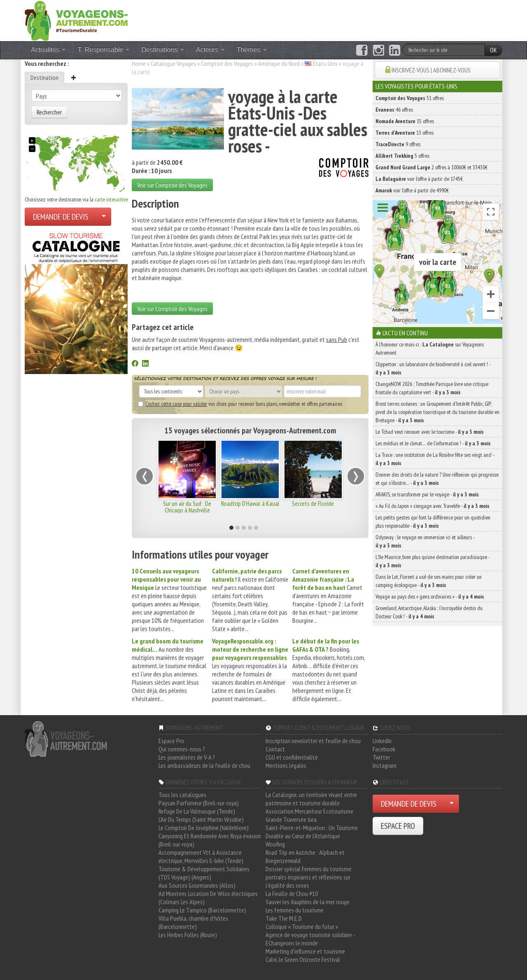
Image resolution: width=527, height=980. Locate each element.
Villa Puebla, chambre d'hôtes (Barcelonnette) (193, 922)
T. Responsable (104, 50)
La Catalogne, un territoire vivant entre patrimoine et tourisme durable (311, 799)
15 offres (405, 121)
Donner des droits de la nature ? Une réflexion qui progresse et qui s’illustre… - (437, 479)
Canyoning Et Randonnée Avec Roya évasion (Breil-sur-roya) (210, 840)
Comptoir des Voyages (227, 63)
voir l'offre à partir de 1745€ (419, 179)
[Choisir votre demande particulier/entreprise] (104, 217)
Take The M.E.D (284, 918)
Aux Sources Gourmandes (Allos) (197, 885)
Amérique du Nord (279, 63)
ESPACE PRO (398, 826)
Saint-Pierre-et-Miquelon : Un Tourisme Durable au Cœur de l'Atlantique (312, 832)
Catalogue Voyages (173, 63)
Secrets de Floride (313, 503)
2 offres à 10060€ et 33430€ (431, 167)
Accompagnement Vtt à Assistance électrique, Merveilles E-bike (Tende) (201, 856)
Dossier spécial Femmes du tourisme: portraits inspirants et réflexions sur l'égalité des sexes (309, 877)
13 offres (405, 133)
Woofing (275, 844)
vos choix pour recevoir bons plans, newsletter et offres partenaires (240, 404)
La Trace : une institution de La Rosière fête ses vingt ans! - (435, 459)
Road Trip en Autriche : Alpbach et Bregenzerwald (305, 856)
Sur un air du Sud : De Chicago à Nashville (187, 507)
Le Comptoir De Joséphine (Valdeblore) (204, 828)
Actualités (48, 50)
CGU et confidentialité (292, 757)
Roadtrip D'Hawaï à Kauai (250, 503)
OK (493, 50)
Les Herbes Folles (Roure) (188, 935)
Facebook (384, 749)
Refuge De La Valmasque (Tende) (197, 811)
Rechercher (49, 112)
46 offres (394, 110)
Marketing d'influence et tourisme (305, 951)
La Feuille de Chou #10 (292, 893)
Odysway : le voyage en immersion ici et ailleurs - (425, 541)
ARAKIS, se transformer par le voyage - (427, 494)
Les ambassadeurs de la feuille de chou (204, 765)
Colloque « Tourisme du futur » (302, 926)
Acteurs (210, 50)
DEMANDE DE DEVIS (61, 217)
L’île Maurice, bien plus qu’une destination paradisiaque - (433, 561)
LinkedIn (382, 741)
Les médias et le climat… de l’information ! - (433, 443)
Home (139, 63)
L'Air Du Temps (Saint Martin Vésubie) (201, 819)
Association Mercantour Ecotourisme (309, 811)
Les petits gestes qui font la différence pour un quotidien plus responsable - (433, 522)
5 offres (402, 156)
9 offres (398, 144)
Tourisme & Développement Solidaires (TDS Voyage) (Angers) (204, 873)
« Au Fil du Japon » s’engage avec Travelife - (433, 506)
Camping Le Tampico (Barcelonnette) (202, 910)
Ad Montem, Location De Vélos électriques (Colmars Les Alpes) (208, 898)
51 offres (410, 98)
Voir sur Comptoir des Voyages (172, 185)
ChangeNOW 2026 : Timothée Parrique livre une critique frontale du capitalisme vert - (432, 388)
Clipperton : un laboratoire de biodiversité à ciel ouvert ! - (433, 368)
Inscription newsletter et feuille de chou (313, 741)
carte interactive (111, 199)
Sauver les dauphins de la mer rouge (308, 902)
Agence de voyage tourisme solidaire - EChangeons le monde (310, 939)
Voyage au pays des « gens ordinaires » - (430, 596)
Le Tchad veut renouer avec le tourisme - (430, 432)
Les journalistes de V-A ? (187, 757)
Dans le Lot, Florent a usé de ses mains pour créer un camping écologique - (429, 581)
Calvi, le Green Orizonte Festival (303, 959)
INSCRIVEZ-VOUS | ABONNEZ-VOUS (431, 70)
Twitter (381, 757)
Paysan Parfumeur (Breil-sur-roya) (199, 803)
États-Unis (325, 63)
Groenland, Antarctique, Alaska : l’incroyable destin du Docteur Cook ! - (429, 612)
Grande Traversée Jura (291, 819)
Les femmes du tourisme (295, 910)
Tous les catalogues (182, 795)
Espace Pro (171, 741)
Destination (44, 77)
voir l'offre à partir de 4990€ (412, 190)
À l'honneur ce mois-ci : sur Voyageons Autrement (430, 348)
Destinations (163, 50)
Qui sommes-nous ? (182, 749)
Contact (275, 749)
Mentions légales (286, 765)
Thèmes (252, 50)
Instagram (385, 765)
